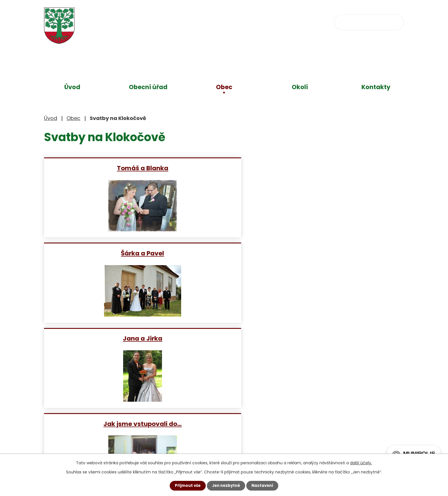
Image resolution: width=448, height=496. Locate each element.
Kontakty (376, 87)
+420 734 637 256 (212, 22)
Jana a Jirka (345, 168)
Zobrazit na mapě (289, 425)
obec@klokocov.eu (279, 22)
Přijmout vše (186, 485)
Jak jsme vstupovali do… (102, 253)
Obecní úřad (148, 87)
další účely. (361, 463)
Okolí (300, 87)
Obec (224, 87)
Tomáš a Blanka (102, 168)
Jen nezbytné (226, 485)
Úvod (72, 87)
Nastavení (264, 485)
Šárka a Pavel (224, 168)
